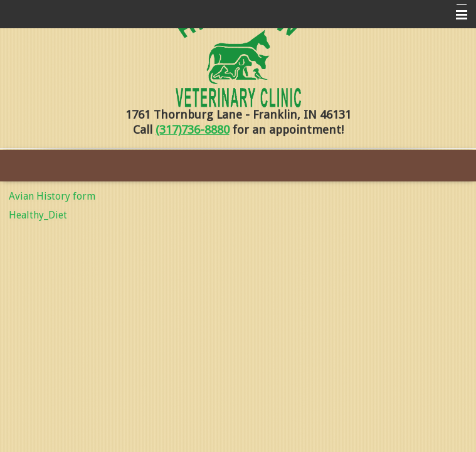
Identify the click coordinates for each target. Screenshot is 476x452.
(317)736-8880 (193, 130)
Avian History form (52, 196)
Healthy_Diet (38, 215)
